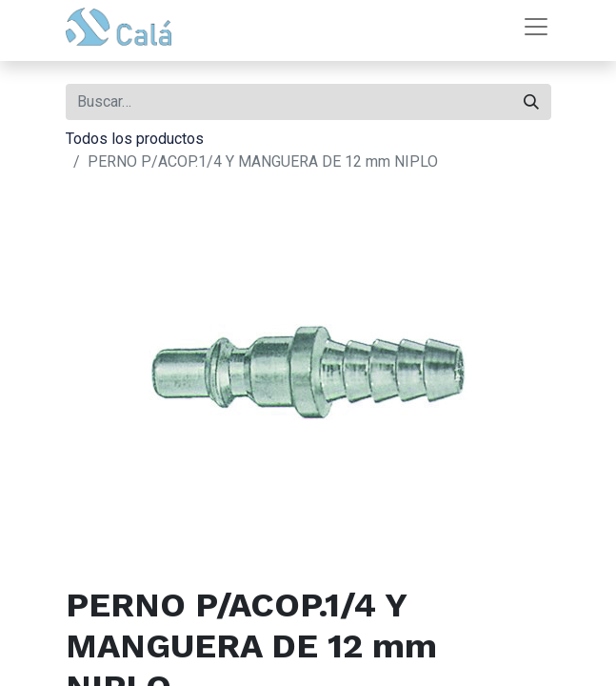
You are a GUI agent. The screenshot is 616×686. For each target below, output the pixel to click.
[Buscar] (531, 102)
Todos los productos (135, 139)
